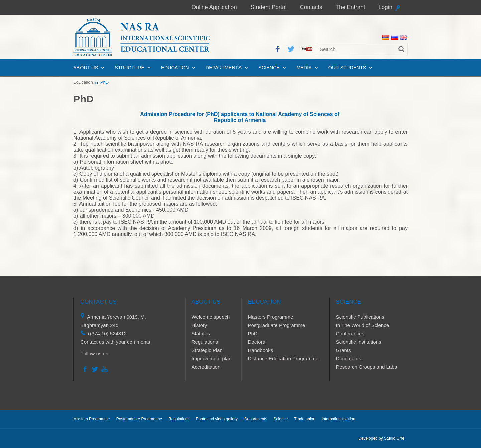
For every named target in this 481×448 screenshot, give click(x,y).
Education (175, 68)
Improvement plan (212, 359)
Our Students (347, 68)
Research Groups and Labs (367, 367)
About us (86, 68)
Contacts (311, 7)
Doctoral (257, 342)
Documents (349, 359)
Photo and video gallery (217, 419)
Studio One (394, 438)
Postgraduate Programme (276, 325)
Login (385, 7)
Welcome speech (211, 317)
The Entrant (351, 7)
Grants (344, 350)
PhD (252, 334)
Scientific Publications (360, 317)
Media (304, 68)
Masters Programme (270, 317)
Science (269, 68)
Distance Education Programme (283, 359)
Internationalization (339, 419)
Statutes (201, 334)
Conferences (350, 334)
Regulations (205, 342)
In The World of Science (363, 325)
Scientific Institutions (359, 342)
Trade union (305, 419)
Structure (129, 68)
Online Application (214, 7)
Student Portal (269, 7)
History (200, 325)
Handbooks (260, 350)
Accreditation (206, 367)
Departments (224, 68)
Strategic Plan (207, 350)
